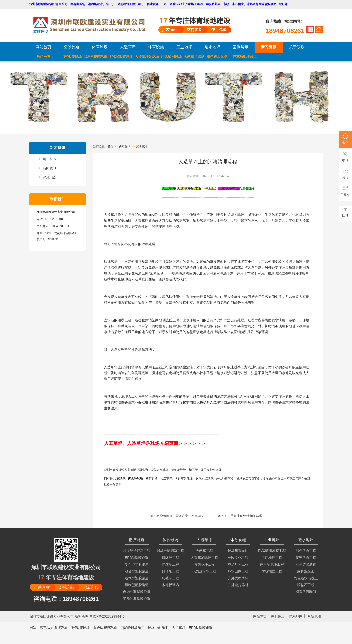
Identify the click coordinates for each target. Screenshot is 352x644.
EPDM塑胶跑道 (121, 57)
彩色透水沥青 (306, 564)
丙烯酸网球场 (171, 57)
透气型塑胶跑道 (137, 578)
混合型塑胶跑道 (137, 571)
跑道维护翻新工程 (137, 551)
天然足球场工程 (204, 571)
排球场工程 (170, 571)
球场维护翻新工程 (170, 551)
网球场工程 (170, 564)
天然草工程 (204, 551)
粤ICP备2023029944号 (107, 616)
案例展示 (241, 47)
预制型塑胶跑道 (137, 585)
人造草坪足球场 (147, 57)
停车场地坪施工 (245, 57)
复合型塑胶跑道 (137, 564)
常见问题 (50, 177)
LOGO (94, 25)
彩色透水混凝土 (219, 57)
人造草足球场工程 (204, 558)
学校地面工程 (272, 571)
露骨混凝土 (306, 571)
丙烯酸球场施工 (132, 628)
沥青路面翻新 (306, 592)
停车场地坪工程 (272, 564)
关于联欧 (297, 47)
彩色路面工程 (306, 551)
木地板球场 (170, 585)
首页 (110, 146)
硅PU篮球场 (72, 57)
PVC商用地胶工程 (272, 551)
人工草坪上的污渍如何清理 (243, 516)
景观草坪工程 (204, 564)
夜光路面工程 (306, 558)
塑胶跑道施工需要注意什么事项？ (180, 516)
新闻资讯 (269, 47)
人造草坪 (128, 47)
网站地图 (296, 616)
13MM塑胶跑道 (95, 57)
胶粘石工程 (306, 585)
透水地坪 (212, 47)
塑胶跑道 (72, 47)
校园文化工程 (238, 558)
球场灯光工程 (238, 564)
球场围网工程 (238, 571)
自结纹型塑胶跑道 (137, 592)
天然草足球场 (194, 57)
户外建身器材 (238, 585)
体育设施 (156, 47)
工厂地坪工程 (272, 558)
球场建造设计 (238, 551)
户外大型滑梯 (238, 578)
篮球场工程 (170, 558)
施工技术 (50, 159)
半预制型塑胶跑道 (137, 599)
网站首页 (44, 47)
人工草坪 (179, 628)
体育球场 (100, 47)
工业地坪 (184, 47)
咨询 (345, 139)
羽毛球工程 (170, 578)
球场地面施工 (158, 628)
